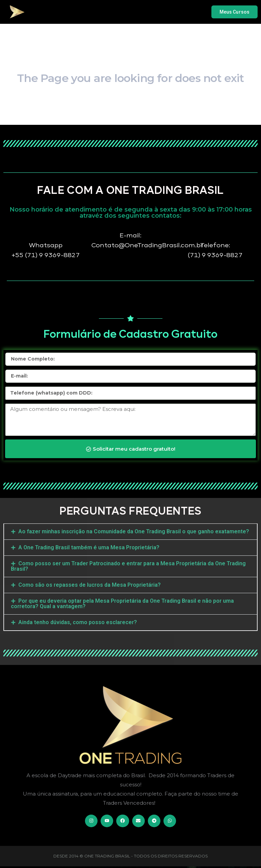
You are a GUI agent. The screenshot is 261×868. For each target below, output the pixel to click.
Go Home (130, 117)
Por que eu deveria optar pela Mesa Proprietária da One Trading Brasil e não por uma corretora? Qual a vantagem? (122, 604)
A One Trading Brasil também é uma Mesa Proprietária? (89, 547)
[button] (130, 532)
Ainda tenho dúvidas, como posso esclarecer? (78, 622)
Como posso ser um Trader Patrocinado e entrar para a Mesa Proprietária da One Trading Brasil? (128, 566)
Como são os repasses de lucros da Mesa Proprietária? (90, 585)
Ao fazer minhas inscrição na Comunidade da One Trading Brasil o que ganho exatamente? (134, 531)
